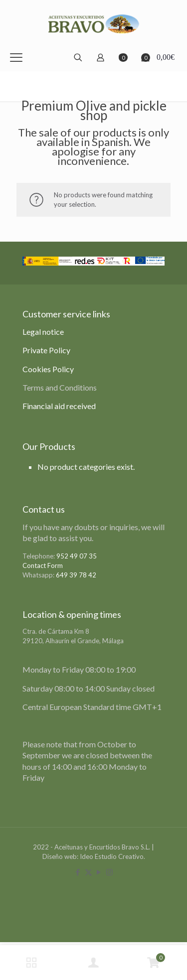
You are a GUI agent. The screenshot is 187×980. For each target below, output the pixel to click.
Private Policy (46, 350)
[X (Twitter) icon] (89, 872)
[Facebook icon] (78, 872)
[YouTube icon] (99, 872)
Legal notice (43, 332)
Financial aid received (59, 406)
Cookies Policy (48, 369)
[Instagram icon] (109, 872)
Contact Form (43, 565)
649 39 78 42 (76, 575)
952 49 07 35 (77, 556)
